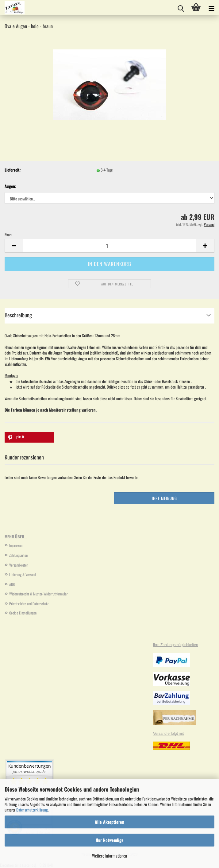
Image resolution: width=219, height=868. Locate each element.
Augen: (10, 186)
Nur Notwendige (110, 840)
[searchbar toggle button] (181, 8)
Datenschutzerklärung (32, 810)
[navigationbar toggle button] (211, 8)
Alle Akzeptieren (110, 822)
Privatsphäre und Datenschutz (29, 604)
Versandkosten (19, 565)
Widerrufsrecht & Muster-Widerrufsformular (38, 594)
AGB (12, 584)
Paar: (8, 235)
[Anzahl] (110, 246)
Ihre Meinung (164, 498)
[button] (14, 246)
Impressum (16, 545)
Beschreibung (18, 315)
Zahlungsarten (18, 555)
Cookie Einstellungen (23, 613)
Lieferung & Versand (23, 574)
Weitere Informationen (110, 856)
